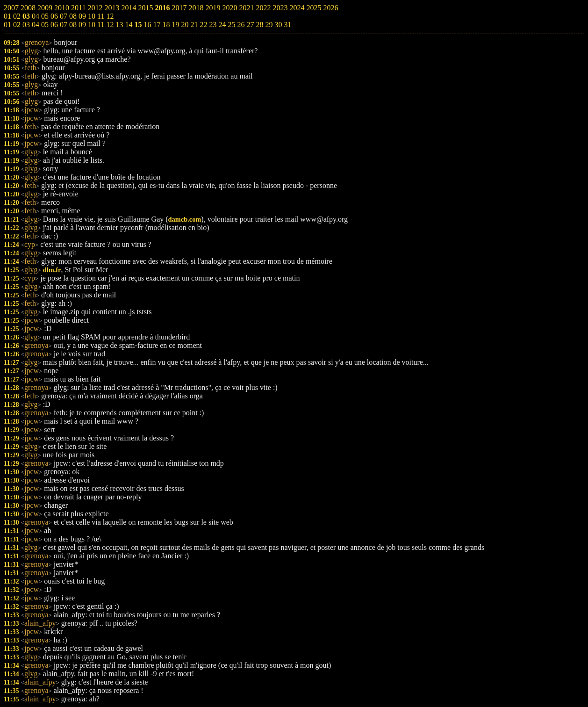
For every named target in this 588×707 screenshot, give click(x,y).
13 (119, 25)
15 (138, 25)
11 (101, 25)
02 (17, 25)
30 (278, 25)
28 (259, 25)
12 (110, 25)
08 (73, 25)
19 (175, 25)
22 (203, 25)
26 (241, 25)
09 (82, 25)
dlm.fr (52, 270)
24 (222, 25)
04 (36, 25)
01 (7, 25)
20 (185, 25)
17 (157, 25)
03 (26, 25)
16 (147, 25)
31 (287, 25)
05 (45, 25)
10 (92, 25)
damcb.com (185, 219)
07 (64, 25)
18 (166, 25)
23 (213, 25)
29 (269, 25)
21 (194, 25)
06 (54, 25)
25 (231, 25)
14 (129, 25)
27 (250, 25)
